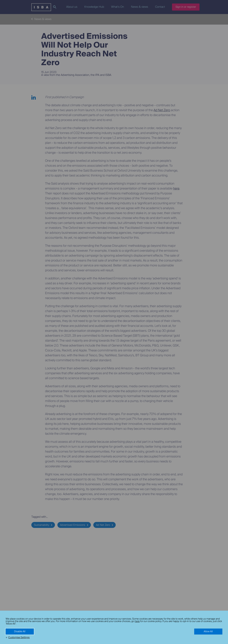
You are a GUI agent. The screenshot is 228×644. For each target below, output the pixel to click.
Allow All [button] (208, 632)
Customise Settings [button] (19, 638)
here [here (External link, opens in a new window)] (137, 621)
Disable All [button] (20, 632)
